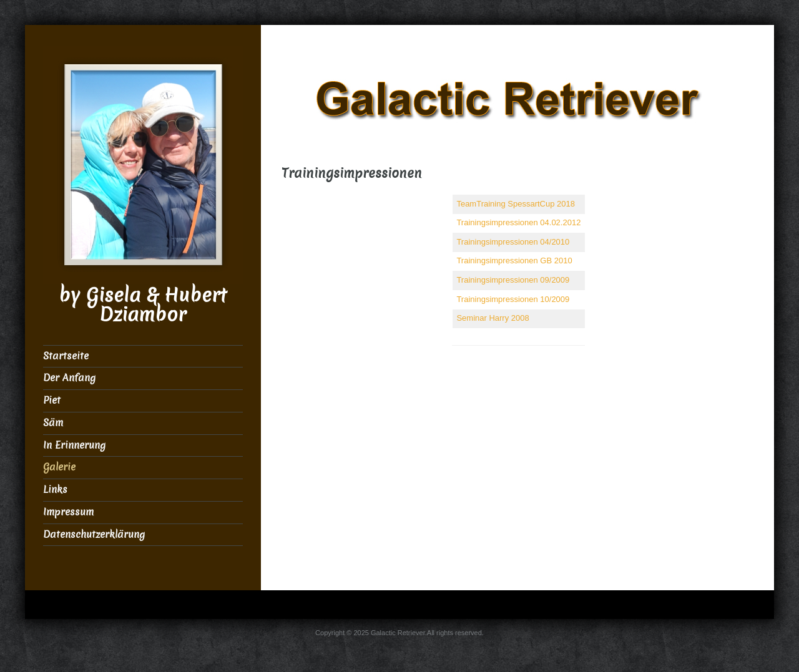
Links (55, 489)
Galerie (59, 467)
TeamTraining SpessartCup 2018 (516, 204)
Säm (53, 423)
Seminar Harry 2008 (493, 318)
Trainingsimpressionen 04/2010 (513, 242)
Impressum (68, 512)
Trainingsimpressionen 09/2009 (513, 280)
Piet (52, 400)
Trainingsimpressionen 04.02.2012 (518, 222)
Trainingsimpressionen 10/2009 (513, 299)
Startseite (66, 356)
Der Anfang (69, 378)
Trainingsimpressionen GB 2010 (514, 261)
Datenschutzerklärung (94, 534)
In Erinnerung (74, 445)
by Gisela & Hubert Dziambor (143, 305)
